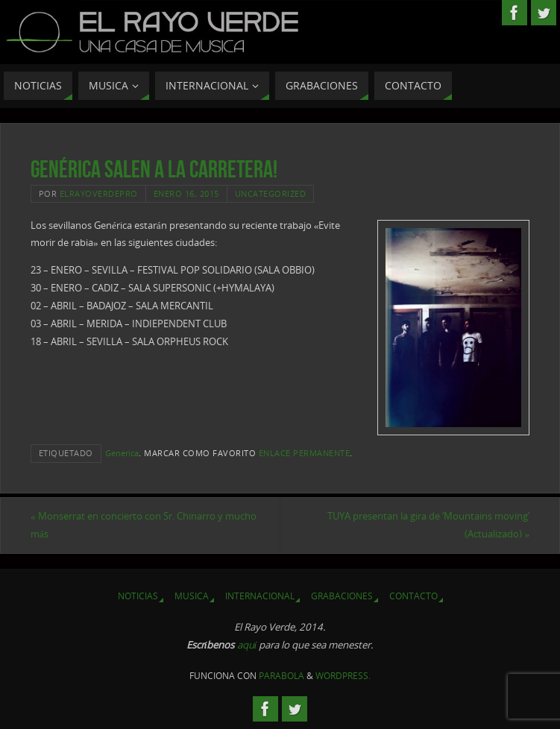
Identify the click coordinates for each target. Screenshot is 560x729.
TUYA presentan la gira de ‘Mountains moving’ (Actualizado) (428, 525)
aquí (247, 645)
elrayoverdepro (99, 193)
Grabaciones (342, 596)
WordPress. (343, 676)
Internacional (260, 596)
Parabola (281, 676)
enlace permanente (305, 453)
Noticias (138, 596)
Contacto (413, 596)
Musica (192, 596)
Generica (122, 453)
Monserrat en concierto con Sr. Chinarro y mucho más (144, 525)
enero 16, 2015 (186, 193)
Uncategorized (271, 193)
